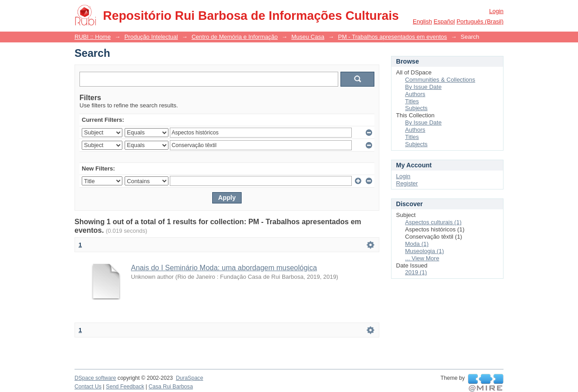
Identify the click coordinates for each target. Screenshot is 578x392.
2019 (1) (416, 272)
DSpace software (95, 378)
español (444, 21)
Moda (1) (417, 244)
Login (496, 11)
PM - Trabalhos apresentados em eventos (392, 37)
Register (407, 183)
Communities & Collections (440, 80)
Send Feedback (125, 387)
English (422, 21)
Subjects (416, 108)
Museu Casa (308, 37)
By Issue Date (423, 87)
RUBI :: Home (93, 37)
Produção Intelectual (151, 37)
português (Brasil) (480, 21)
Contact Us (88, 387)
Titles (412, 101)
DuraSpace (189, 378)
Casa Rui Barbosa (171, 387)
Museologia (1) (424, 251)
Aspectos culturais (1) (433, 222)
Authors (415, 94)
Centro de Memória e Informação (235, 37)
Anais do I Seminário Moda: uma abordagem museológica (224, 268)
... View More (422, 258)
